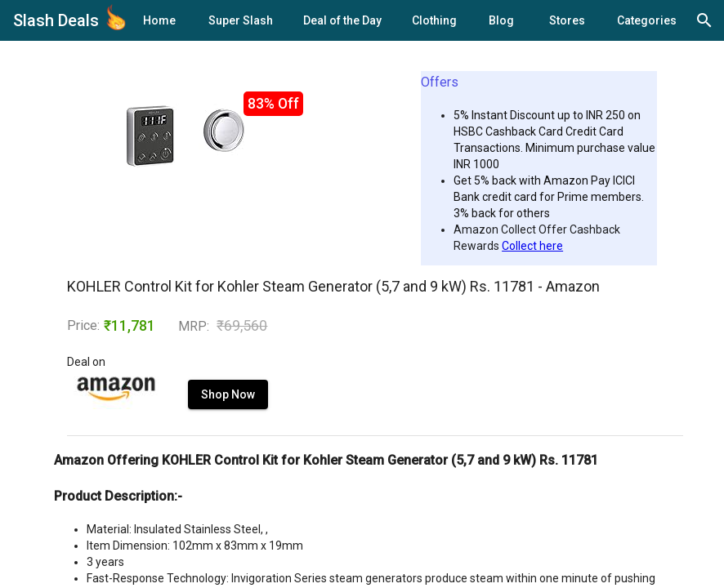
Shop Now (228, 394)
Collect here (532, 246)
